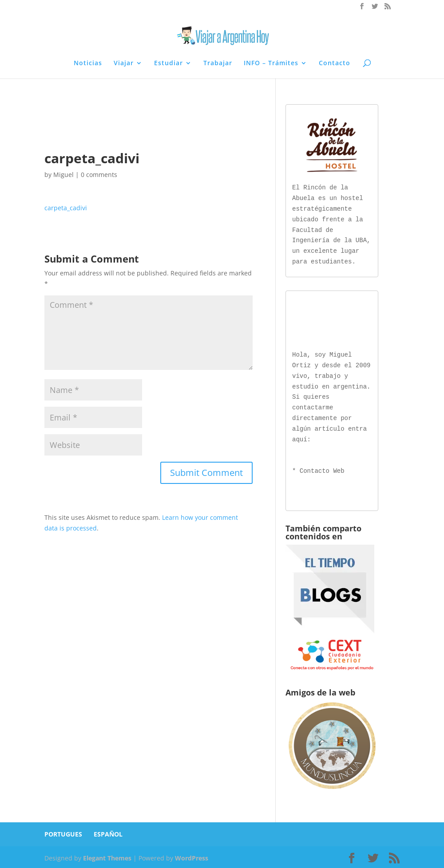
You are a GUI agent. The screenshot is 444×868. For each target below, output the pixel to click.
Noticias (88, 63)
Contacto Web (322, 469)
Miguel (63, 175)
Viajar (124, 63)
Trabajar (218, 63)
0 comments (99, 175)
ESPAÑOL (108, 832)
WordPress (192, 856)
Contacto (335, 63)
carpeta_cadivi (66, 208)
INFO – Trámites (271, 63)
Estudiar (168, 63)
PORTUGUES (63, 832)
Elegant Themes (107, 856)
